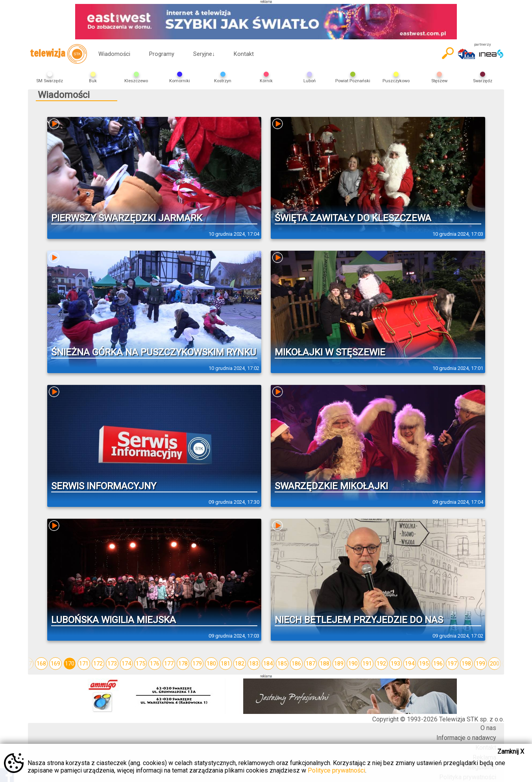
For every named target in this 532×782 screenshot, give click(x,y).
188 (325, 664)
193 (395, 664)
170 (70, 664)
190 (353, 664)
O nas (488, 728)
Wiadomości (114, 54)
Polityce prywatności (336, 770)
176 (155, 664)
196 (438, 664)
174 (126, 664)
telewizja (58, 54)
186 (296, 664)
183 (254, 664)
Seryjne (204, 54)
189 (339, 664)
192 (381, 664)
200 (495, 664)
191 (367, 664)
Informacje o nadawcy (466, 738)
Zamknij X (511, 751)
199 (480, 664)
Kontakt (244, 54)
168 (41, 664)
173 (112, 664)
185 (282, 664)
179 (197, 664)
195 (424, 664)
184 (268, 664)
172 (98, 664)
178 (183, 664)
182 (240, 664)
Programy (162, 54)
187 (310, 664)
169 (55, 664)
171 (84, 664)
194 (410, 664)
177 (169, 664)
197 (452, 664)
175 (140, 664)
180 (211, 664)
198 (466, 664)
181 (225, 664)
